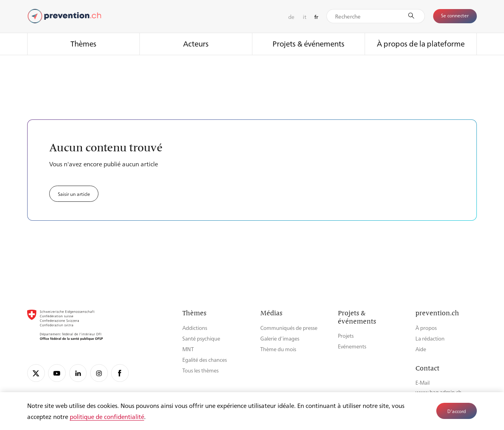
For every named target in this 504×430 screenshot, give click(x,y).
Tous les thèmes (200, 370)
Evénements (352, 346)
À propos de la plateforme (421, 43)
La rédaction (430, 338)
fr (316, 17)
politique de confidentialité (107, 416)
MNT (188, 349)
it (305, 17)
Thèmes (83, 43)
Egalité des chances (205, 360)
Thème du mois (278, 349)
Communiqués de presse (289, 328)
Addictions (195, 328)
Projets (346, 336)
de (291, 17)
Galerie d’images (280, 338)
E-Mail (422, 383)
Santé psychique (201, 338)
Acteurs (196, 43)
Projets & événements (309, 43)
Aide (421, 349)
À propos (426, 328)
